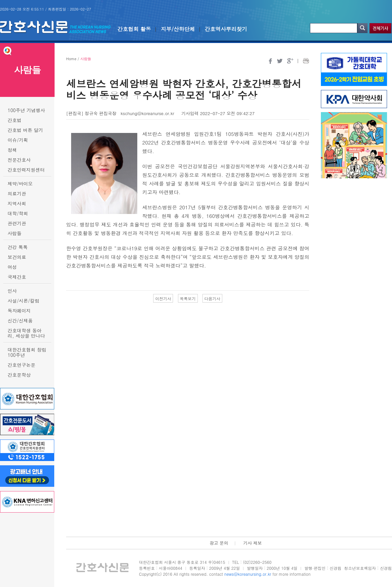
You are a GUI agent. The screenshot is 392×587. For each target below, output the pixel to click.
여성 (12, 267)
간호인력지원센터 (26, 170)
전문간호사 (19, 160)
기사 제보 (252, 543)
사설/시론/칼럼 (23, 301)
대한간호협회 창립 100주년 (27, 352)
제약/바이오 (20, 184)
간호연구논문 (22, 365)
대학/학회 (18, 213)
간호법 (15, 120)
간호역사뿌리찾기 (226, 29)
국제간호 (17, 277)
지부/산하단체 (178, 29)
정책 (12, 150)
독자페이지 (19, 311)
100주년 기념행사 (26, 110)
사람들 (15, 233)
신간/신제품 (20, 320)
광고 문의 (219, 543)
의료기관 (17, 193)
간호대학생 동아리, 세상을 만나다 (26, 333)
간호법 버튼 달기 (25, 130)
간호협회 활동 (134, 29)
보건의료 (17, 257)
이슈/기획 (18, 140)
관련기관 (17, 223)
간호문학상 (19, 375)
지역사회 (17, 203)
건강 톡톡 (18, 247)
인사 (12, 291)
